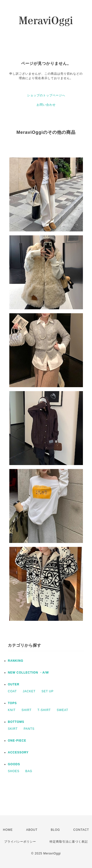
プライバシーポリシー (20, 842)
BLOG (55, 830)
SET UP (47, 691)
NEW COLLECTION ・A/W (28, 673)
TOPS (12, 703)
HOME (8, 830)
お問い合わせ (46, 105)
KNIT (12, 710)
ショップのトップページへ (46, 95)
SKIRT (13, 729)
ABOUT (32, 830)
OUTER (14, 684)
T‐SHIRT (44, 710)
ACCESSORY (18, 752)
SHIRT (27, 710)
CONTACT (81, 830)
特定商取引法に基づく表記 (69, 842)
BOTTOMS (16, 722)
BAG (29, 771)
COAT (12, 691)
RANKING (16, 661)
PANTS (29, 729)
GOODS (14, 764)
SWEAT (62, 710)
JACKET (29, 691)
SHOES (14, 771)
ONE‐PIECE (17, 741)
